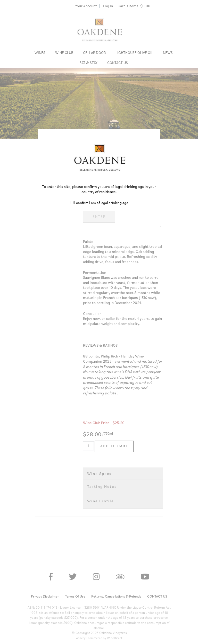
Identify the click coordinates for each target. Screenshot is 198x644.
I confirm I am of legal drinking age (101, 203)
